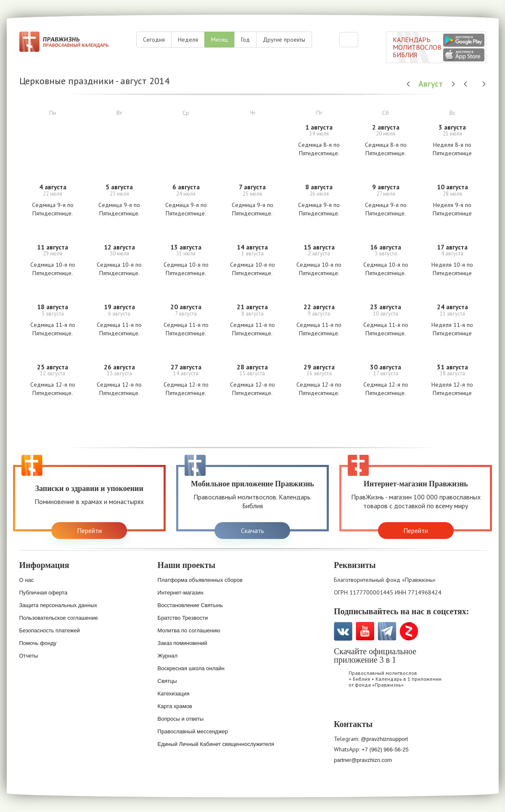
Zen (409, 631)
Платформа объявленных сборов (200, 580)
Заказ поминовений (182, 643)
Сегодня (154, 40)
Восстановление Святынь (190, 605)
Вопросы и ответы (181, 719)
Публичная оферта (44, 593)
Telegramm (387, 631)
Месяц (219, 40)
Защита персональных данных (58, 605)
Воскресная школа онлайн (191, 668)
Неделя (188, 40)
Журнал (168, 656)
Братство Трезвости (183, 618)
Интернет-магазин (181, 593)
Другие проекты (284, 40)
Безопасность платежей (50, 630)
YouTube (365, 631)
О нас (27, 580)
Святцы (167, 681)
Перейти (89, 531)
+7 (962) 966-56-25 (385, 750)
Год (245, 40)
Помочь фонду (38, 643)
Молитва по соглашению (189, 630)
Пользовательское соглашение (59, 618)
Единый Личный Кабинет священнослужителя (216, 744)
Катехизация (174, 694)
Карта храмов (175, 706)
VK (343, 631)
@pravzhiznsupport (384, 739)
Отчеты (29, 656)
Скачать (253, 531)
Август (432, 84)
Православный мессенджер (193, 731)
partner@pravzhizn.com (363, 760)
